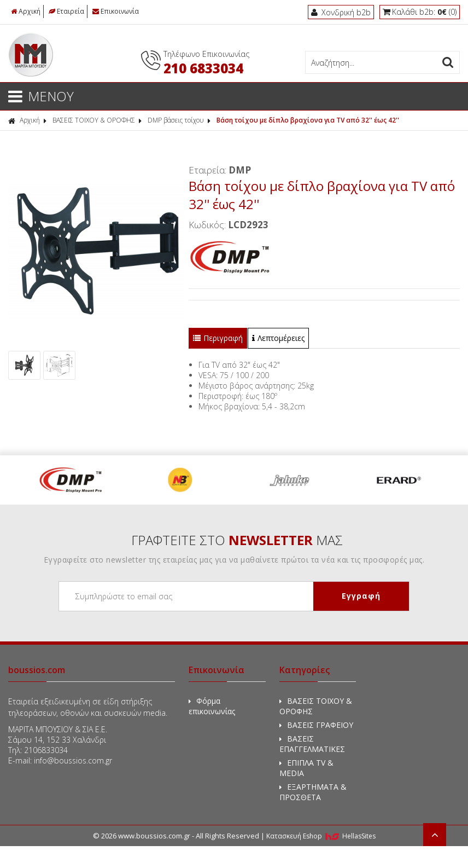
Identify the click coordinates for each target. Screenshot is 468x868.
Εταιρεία (66, 11)
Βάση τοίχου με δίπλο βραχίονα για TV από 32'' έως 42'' (308, 120)
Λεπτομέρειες (278, 338)
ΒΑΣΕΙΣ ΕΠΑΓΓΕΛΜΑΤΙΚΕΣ (312, 744)
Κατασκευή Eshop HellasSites (321, 836)
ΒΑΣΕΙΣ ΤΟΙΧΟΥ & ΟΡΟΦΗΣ (94, 120)
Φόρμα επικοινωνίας (212, 706)
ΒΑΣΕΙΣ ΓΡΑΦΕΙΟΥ (316, 725)
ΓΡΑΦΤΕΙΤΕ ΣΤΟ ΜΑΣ (237, 540)
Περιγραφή (218, 338)
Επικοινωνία (116, 11)
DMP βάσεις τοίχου (176, 120)
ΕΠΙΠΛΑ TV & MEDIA (306, 768)
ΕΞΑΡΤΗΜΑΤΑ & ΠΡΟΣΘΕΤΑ (313, 792)
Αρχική (26, 11)
